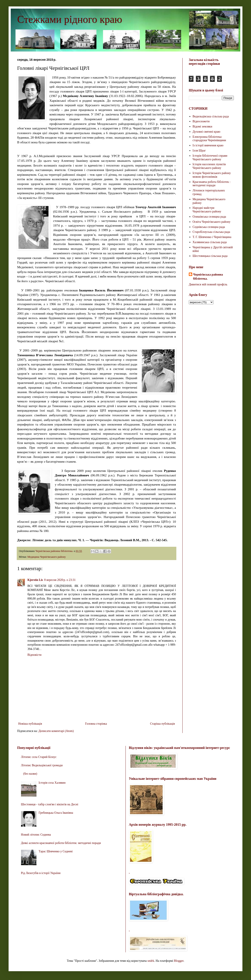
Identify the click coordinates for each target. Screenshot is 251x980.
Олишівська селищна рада (209, 217)
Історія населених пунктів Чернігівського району (209, 166)
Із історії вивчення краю (208, 145)
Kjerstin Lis (35, 580)
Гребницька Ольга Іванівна (56, 813)
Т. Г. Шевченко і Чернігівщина (212, 237)
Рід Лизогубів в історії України (41, 873)
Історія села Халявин (52, 783)
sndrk (151, 961)
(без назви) (30, 774)
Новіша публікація (30, 724)
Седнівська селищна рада (209, 227)
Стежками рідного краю (70, 19)
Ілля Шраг (199, 151)
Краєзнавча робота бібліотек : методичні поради (212, 184)
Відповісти (34, 655)
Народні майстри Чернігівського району (207, 210)
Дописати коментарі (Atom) (56, 731)
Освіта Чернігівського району (212, 222)
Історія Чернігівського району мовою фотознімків (212, 175)
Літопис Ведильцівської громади (42, 765)
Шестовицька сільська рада (210, 256)
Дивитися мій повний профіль (208, 284)
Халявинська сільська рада (210, 242)
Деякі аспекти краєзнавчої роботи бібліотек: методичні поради (61, 843)
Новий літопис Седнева (36, 835)
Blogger (179, 961)
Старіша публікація (162, 724)
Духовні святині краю (207, 132)
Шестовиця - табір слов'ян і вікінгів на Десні (50, 804)
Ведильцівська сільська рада (211, 116)
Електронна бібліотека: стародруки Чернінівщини (209, 139)
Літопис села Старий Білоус (39, 757)
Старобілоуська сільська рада (211, 232)
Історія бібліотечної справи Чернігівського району (210, 158)
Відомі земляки (203, 126)
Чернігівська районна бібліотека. (208, 277)
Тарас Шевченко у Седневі (56, 851)
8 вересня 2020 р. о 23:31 (60, 580)
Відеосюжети (201, 121)
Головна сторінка (96, 724)
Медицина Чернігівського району (47, 557)
